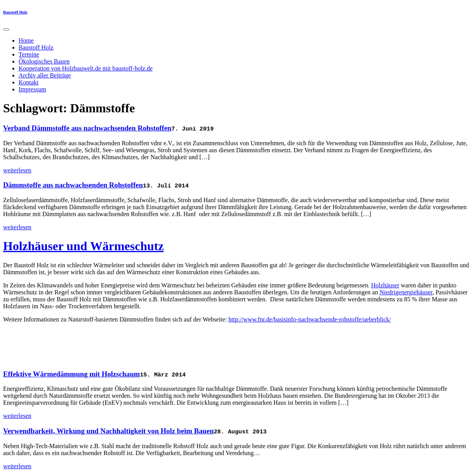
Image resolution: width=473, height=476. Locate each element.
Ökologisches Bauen (44, 61)
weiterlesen (17, 170)
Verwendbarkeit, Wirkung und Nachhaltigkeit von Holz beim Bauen (108, 431)
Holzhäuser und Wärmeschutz (83, 246)
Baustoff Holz (15, 12)
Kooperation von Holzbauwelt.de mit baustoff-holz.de (86, 68)
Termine (29, 54)
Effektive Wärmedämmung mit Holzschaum (71, 374)
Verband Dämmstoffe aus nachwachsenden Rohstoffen (87, 128)
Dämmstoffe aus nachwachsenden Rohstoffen (73, 185)
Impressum (32, 89)
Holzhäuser (385, 285)
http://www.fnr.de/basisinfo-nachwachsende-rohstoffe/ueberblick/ (310, 319)
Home (26, 40)
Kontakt (29, 82)
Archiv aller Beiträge (45, 75)
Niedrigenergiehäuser (406, 292)
